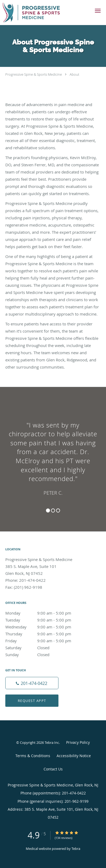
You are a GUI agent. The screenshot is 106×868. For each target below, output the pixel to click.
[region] (53, 454)
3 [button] (58, 510)
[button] (98, 11)
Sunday (44, 655)
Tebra (76, 849)
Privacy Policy (78, 742)
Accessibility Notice (74, 756)
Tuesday (44, 620)
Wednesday (44, 627)
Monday (44, 613)
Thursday (44, 634)
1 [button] (48, 510)
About (74, 74)
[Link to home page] (41, 13)
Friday (44, 641)
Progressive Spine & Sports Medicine (34, 74)
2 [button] (53, 510)
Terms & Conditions (33, 756)
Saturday (44, 648)
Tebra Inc (52, 742)
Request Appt (32, 701)
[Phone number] (32, 683)
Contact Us (53, 769)
